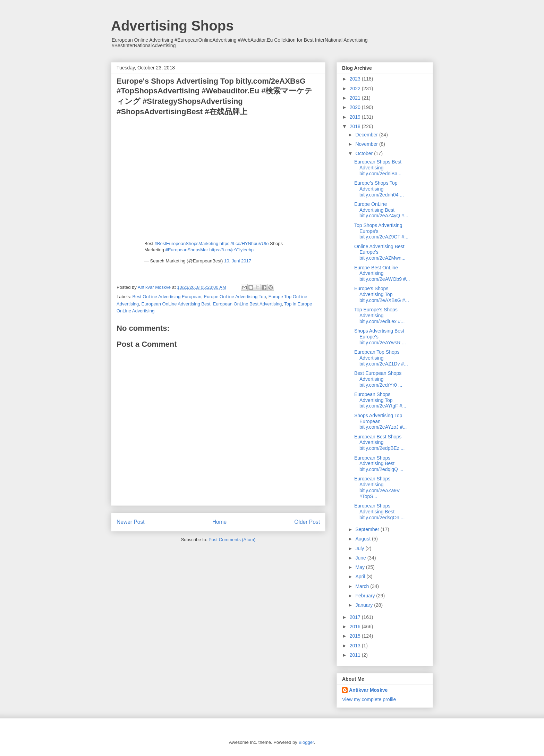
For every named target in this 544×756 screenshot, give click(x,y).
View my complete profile (369, 699)
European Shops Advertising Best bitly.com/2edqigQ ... (379, 464)
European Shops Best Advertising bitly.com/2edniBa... (378, 168)
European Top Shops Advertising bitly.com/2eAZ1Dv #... (381, 358)
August (363, 539)
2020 (356, 107)
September (368, 529)
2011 (356, 655)
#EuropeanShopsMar (187, 250)
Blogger (306, 742)
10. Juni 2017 (238, 261)
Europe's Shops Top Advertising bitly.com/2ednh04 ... (379, 189)
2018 (356, 126)
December (367, 135)
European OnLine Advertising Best (176, 304)
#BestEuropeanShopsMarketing (187, 243)
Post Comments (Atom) (232, 540)
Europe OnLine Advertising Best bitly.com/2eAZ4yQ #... (381, 210)
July (360, 548)
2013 (356, 646)
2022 (356, 89)
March (363, 586)
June (361, 558)
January (365, 605)
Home (220, 522)
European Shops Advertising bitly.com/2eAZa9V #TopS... (377, 487)
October (365, 153)
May (360, 567)
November (367, 144)
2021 (356, 98)
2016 (356, 627)
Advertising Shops (172, 26)
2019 (356, 117)
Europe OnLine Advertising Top (235, 297)
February (366, 596)
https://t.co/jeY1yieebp (231, 250)
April (361, 577)
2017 (356, 617)
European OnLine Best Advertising (248, 304)
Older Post (307, 522)
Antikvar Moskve (368, 690)
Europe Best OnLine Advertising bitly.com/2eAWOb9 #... (382, 274)
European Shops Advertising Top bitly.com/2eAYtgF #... (380, 400)
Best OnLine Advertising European (167, 297)
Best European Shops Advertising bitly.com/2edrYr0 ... (378, 379)
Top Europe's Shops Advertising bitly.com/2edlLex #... (379, 316)
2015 (356, 636)
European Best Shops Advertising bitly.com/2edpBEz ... (379, 443)
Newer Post (131, 522)
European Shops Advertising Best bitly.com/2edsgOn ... (379, 512)
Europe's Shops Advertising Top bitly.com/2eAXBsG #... (382, 294)
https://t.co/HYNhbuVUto (244, 243)
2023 (356, 79)
